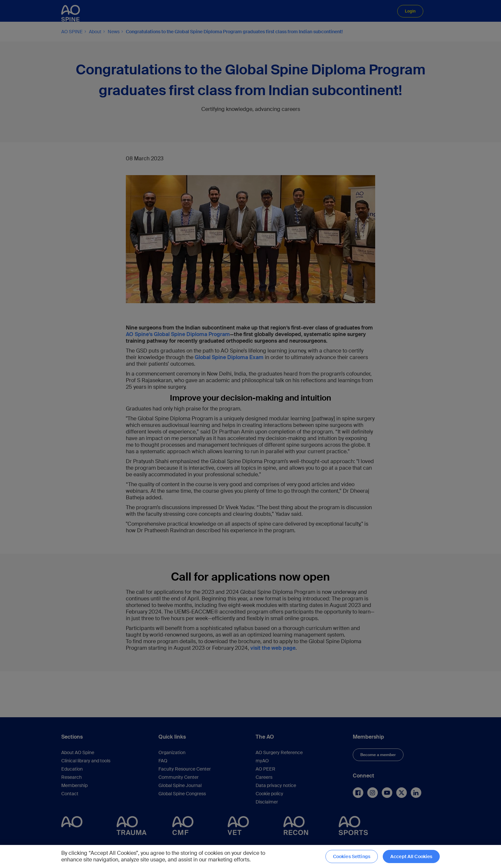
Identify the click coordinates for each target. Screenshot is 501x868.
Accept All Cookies (411, 856)
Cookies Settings (352, 856)
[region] (250, 856)
